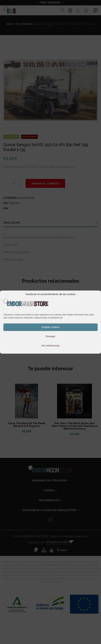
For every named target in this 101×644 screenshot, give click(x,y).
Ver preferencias (50, 345)
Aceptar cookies (51, 327)
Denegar (50, 336)
